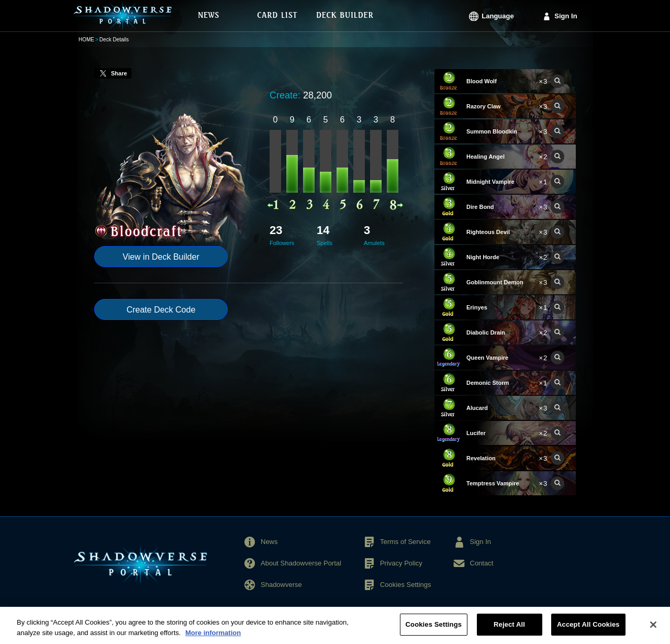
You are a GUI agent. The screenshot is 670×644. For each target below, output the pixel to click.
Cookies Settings (406, 585)
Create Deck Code (161, 310)
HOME (86, 40)
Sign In (566, 16)
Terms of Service (405, 542)
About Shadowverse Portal (301, 563)
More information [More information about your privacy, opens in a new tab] (213, 640)
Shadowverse (281, 585)
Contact (482, 563)
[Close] (653, 631)
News (269, 542)
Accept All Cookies (588, 631)
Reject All (509, 631)
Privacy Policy (401, 563)
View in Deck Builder (161, 257)
